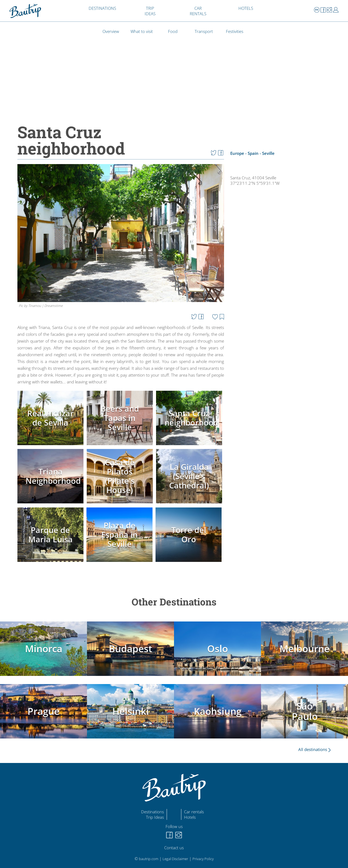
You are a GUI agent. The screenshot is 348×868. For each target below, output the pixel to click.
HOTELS (246, 8)
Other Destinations (174, 602)
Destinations (153, 812)
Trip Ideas (155, 817)
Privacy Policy (203, 859)
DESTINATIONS (102, 8)
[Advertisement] (284, 358)
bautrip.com (149, 859)
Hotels (190, 817)
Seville (268, 153)
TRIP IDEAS (150, 11)
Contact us (174, 848)
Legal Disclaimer (175, 859)
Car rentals (194, 812)
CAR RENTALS (198, 11)
